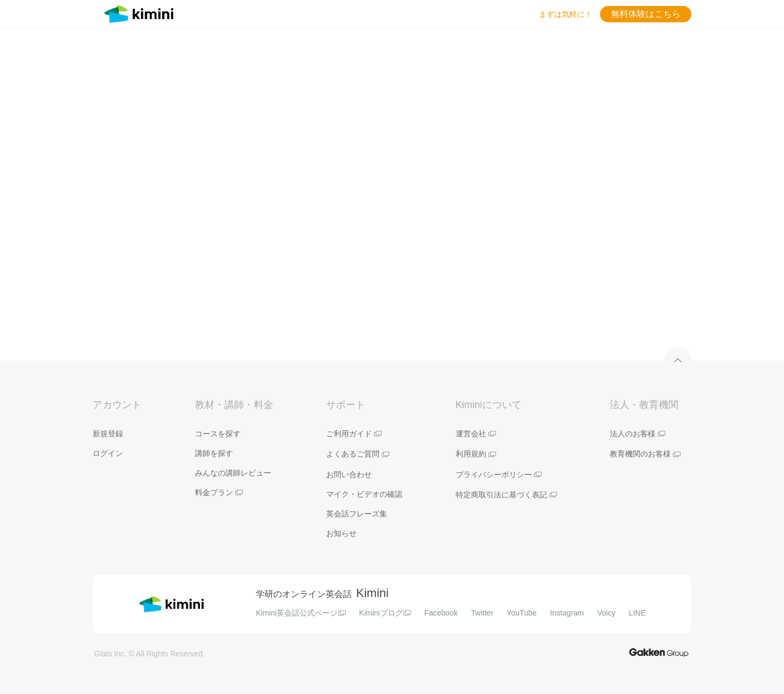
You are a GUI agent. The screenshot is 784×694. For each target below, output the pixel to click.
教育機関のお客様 (645, 454)
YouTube (522, 613)
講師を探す (214, 453)
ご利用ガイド (354, 434)
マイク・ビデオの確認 (364, 494)
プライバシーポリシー (499, 474)
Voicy (606, 613)
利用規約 (476, 454)
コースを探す (218, 434)
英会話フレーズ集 (357, 514)
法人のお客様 (638, 434)
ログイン (108, 453)
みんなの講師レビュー (233, 473)
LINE (637, 613)
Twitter (482, 613)
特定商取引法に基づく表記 (506, 495)
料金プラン (219, 492)
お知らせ (341, 533)
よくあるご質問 (358, 454)
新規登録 (108, 434)
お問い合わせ (349, 474)
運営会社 (476, 434)
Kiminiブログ (385, 613)
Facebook (441, 613)
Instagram (567, 613)
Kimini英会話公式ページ (301, 613)
